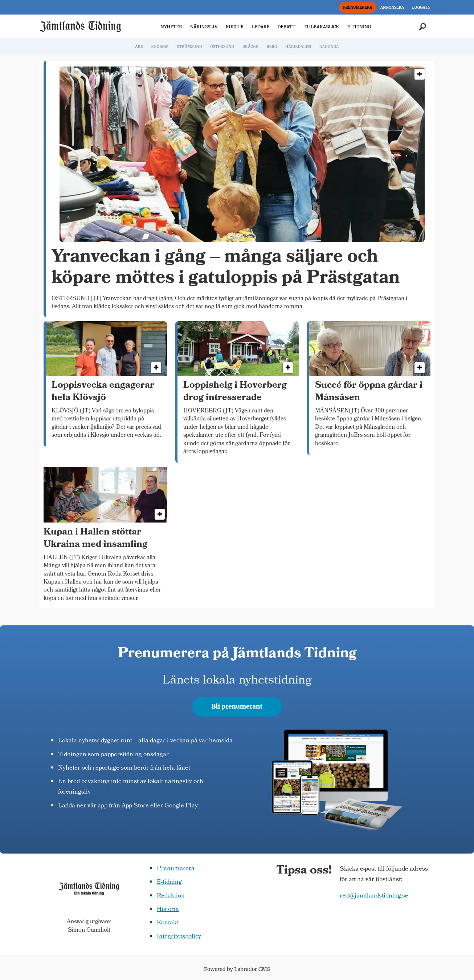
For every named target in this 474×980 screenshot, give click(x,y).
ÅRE (139, 47)
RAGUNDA (329, 47)
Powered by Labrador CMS (237, 969)
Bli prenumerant (237, 706)
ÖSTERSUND (222, 47)
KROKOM (160, 47)
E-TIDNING (359, 27)
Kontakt (167, 923)
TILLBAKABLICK (322, 27)
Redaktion (171, 896)
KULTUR (235, 27)
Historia (168, 910)
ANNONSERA (392, 7)
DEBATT (286, 27)
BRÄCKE (250, 47)
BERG (272, 47)
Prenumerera (176, 869)
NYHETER (171, 27)
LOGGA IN (421, 7)
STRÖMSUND (189, 47)
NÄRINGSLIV (204, 27)
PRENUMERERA (358, 7)
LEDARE (261, 27)
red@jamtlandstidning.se (374, 896)
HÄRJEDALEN (298, 47)
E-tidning (169, 882)
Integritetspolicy (179, 937)
